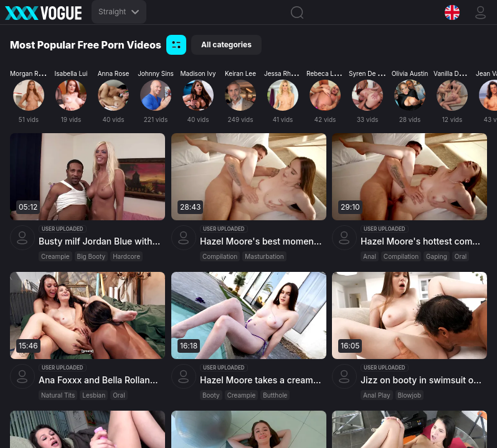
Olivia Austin (410, 73)
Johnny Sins (156, 73)
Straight (119, 12)
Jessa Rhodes (285, 73)
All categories (226, 44)
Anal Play (377, 395)
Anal (370, 256)
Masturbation (264, 256)
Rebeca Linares (329, 73)
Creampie (55, 256)
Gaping (437, 256)
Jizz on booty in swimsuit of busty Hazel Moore (422, 380)
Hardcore (126, 256)
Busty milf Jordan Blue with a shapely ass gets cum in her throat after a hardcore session (100, 241)
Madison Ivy (198, 73)
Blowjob (410, 395)
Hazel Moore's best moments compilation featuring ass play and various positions (262, 241)
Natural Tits (58, 395)
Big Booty (92, 256)
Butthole (275, 395)
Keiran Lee (240, 73)
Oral (461, 256)
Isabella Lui (71, 73)
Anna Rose (114, 73)
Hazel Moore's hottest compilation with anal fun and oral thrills (422, 241)
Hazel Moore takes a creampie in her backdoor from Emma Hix (262, 380)
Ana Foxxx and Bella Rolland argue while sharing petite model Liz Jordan (100, 380)
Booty (211, 395)
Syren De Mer (369, 73)
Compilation (220, 256)
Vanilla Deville (454, 73)
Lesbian (94, 395)
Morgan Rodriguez (37, 73)
